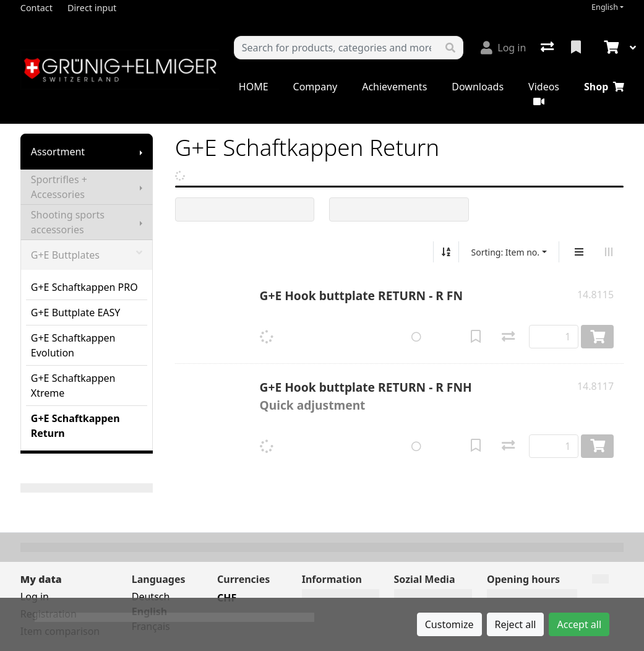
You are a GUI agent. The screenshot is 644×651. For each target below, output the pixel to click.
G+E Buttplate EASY (76, 313)
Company (316, 87)
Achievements (394, 87)
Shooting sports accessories (68, 222)
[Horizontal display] (609, 252)
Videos (544, 93)
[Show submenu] (141, 152)
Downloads (478, 87)
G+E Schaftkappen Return (75, 426)
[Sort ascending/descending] (446, 252)
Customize (449, 624)
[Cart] (610, 48)
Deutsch (151, 597)
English (605, 7)
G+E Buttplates (87, 255)
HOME (254, 87)
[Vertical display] (579, 252)
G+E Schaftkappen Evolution (73, 345)
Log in (35, 597)
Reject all (516, 624)
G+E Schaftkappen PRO (84, 287)
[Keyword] (336, 48)
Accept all (579, 624)
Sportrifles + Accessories (59, 187)
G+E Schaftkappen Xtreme (73, 386)
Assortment (58, 152)
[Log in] (503, 48)
